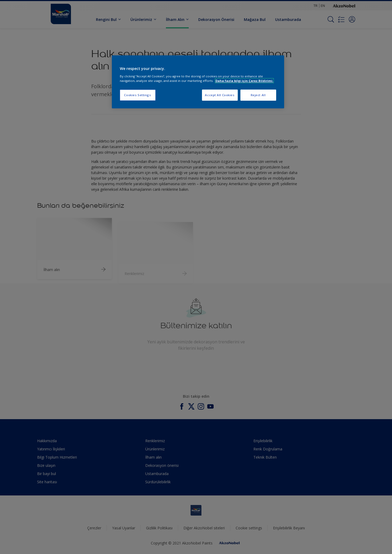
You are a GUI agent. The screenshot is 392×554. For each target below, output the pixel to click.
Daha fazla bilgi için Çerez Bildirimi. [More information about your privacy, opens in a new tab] (244, 81)
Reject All (258, 95)
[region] (198, 82)
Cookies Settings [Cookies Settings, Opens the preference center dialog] (137, 95)
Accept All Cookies (220, 95)
